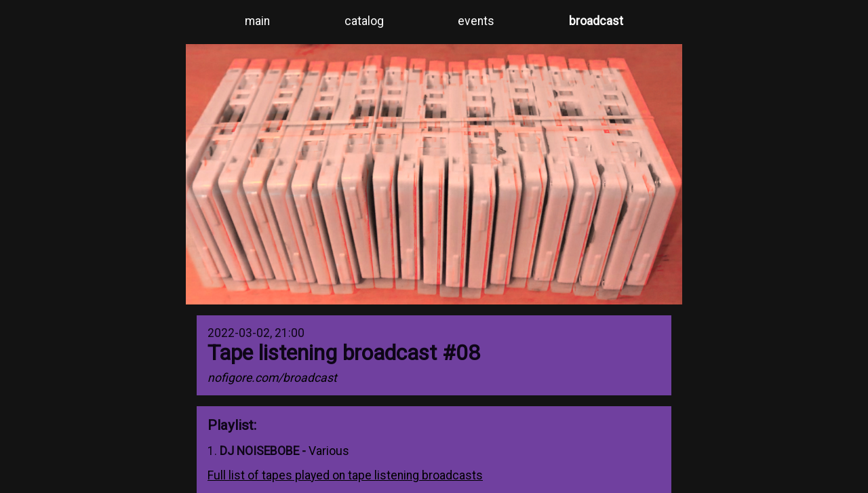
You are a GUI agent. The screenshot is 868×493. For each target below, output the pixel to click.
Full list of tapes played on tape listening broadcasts (345, 475)
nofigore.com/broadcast (272, 378)
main (257, 21)
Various (329, 451)
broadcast (596, 21)
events (476, 21)
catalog (364, 21)
